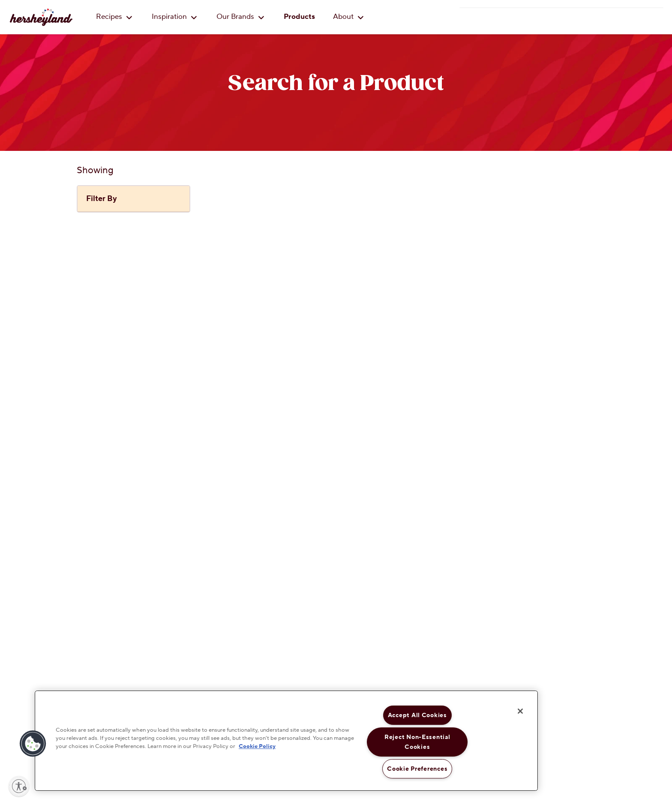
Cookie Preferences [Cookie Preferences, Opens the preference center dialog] (417, 769)
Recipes (114, 17)
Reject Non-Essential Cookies (417, 742)
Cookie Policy (257, 747)
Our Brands (240, 17)
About (348, 17)
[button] (33, 744)
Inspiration (174, 17)
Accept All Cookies (417, 715)
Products (299, 17)
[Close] (520, 711)
